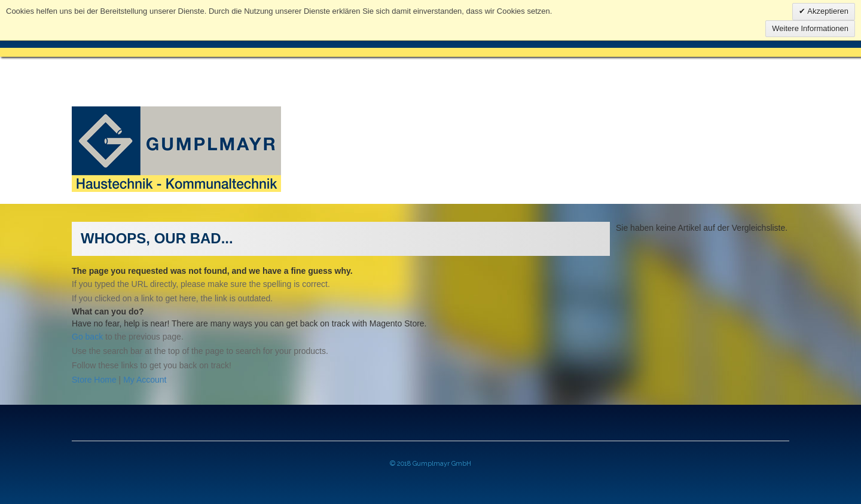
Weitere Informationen (810, 28)
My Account (145, 380)
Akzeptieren (827, 11)
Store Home (94, 380)
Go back (87, 337)
